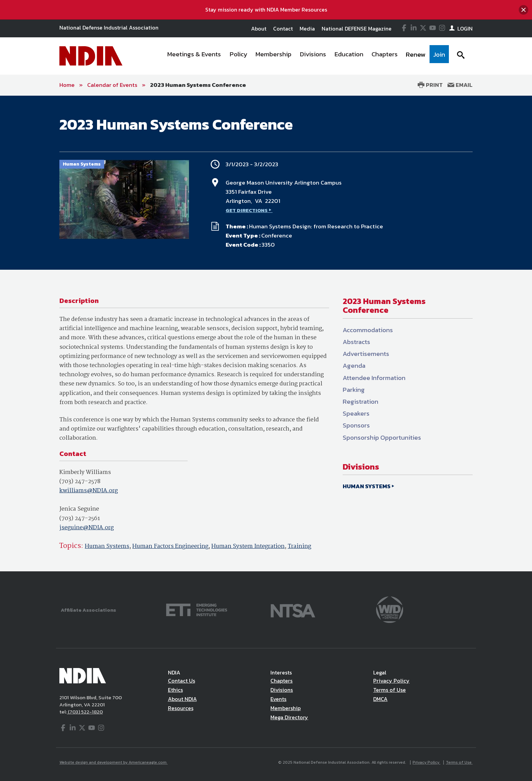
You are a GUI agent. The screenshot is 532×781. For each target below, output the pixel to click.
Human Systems (107, 546)
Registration (360, 402)
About (259, 28)
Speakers (356, 413)
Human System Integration (248, 546)
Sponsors (356, 425)
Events (278, 699)
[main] (266, 334)
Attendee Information (374, 378)
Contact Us (182, 681)
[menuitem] (194, 56)
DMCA (380, 699)
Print (430, 85)
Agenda (354, 366)
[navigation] (306, 56)
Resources (181, 708)
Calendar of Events (112, 85)
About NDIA (182, 699)
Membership (286, 708)
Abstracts (356, 342)
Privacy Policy (391, 681)
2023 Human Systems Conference (198, 85)
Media (307, 28)
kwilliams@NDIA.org (89, 491)
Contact (283, 28)
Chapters (281, 681)
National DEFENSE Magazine (357, 28)
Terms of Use (389, 690)
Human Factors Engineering (170, 546)
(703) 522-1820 (85, 712)
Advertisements (366, 354)
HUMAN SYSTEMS (367, 486)
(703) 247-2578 (80, 482)
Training (299, 546)
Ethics (175, 690)
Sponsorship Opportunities (382, 437)
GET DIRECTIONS (247, 210)
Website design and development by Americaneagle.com (113, 762)
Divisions (282, 690)
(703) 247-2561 (80, 519)
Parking (354, 390)
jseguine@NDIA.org (87, 528)
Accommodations (368, 330)
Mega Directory (289, 717)
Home (67, 85)
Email (460, 85)
